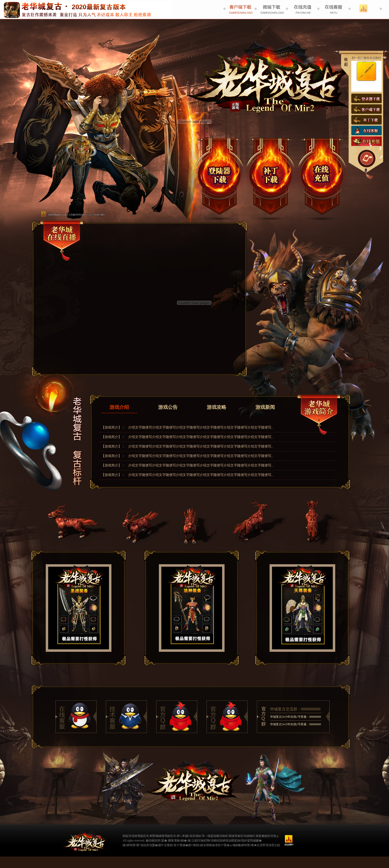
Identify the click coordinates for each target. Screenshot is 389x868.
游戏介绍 (119, 407)
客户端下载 (366, 109)
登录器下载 (221, 176)
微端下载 (271, 176)
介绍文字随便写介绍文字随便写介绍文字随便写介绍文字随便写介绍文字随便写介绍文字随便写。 (201, 427)
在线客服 (366, 130)
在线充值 (321, 176)
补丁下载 (366, 120)
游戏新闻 (265, 407)
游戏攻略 (217, 407)
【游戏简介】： (113, 427)
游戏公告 (168, 407)
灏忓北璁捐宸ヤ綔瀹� (173, 845)
